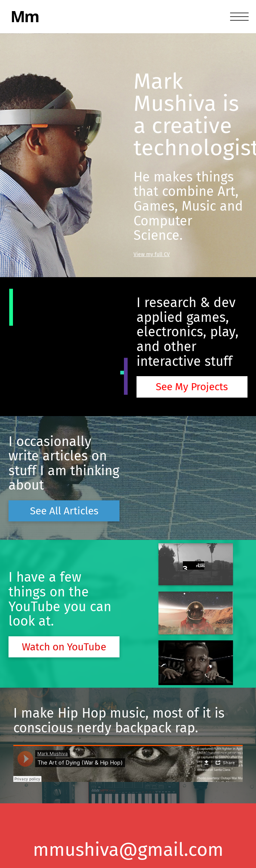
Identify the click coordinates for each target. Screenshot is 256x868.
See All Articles (64, 511)
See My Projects (192, 387)
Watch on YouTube (64, 647)
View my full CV (152, 254)
